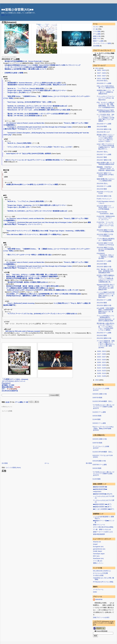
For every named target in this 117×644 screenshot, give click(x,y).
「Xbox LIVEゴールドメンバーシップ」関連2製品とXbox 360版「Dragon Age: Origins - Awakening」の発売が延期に (45, 231)
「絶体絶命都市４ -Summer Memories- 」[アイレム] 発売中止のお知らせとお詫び (34, 83)
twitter (95, 592)
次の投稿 (5, 463)
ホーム (47, 463)
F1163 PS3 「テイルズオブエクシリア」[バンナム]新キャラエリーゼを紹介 (105, 225)
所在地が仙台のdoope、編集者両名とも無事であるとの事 (26, 296)
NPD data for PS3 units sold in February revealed (23, 331)
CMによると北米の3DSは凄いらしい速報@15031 (106, 87)
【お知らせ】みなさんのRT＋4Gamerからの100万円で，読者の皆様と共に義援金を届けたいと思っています (42, 290)
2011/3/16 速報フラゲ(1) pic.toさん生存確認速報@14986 (105, 249)
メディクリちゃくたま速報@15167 (100, 389)
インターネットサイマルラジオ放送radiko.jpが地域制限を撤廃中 (26, 67)
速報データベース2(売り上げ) (103, 532)
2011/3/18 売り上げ (103, 132)
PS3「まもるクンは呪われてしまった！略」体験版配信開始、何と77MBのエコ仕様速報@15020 (106, 105)
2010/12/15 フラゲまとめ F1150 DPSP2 (102, 456)
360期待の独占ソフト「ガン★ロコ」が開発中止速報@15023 (105, 92)
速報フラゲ (97, 39)
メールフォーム (98, 589)
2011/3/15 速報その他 (104, 267)
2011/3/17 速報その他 (104, 160)
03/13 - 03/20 (102, 79)
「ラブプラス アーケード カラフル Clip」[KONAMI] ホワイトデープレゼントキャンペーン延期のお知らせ (42, 314)
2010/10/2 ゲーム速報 (99, 423)
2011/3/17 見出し (102, 152)
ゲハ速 (26, 402)
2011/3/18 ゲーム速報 (104, 124)
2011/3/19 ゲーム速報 (104, 83)
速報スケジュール (99, 525)
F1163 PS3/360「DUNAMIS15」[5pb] (105, 213)
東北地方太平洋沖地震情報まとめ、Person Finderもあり (24, 61)
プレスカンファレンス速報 (102, 43)
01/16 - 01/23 (102, 371)
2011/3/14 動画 (102, 303)
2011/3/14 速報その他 (104, 305)
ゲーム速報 (19, 402)
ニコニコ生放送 (33, 65)
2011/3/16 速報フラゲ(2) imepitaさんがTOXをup (105, 244)
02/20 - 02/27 (102, 357)
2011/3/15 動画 (102, 264)
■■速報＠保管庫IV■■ (100, 487)
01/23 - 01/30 (102, 368)
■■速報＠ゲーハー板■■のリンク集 (104, 521)
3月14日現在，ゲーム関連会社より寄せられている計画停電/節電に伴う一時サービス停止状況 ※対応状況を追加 (44, 294)
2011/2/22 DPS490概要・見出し (102, 401)
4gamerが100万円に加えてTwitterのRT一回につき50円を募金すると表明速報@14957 (106, 287)
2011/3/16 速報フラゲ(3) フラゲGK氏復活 (105, 235)
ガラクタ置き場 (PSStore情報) (103, 527)
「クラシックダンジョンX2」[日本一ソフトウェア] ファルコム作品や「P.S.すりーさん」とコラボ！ (40, 147)
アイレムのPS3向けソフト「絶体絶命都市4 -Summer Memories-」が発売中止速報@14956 (106, 318)
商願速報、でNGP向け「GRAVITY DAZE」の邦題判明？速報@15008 (106, 169)
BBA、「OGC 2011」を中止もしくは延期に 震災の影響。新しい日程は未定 (32, 275)
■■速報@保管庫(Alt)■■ (17, 10)
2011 (97, 68)
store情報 (96, 46)
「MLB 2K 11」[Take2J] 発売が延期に (19, 143)
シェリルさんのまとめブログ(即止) (104, 497)
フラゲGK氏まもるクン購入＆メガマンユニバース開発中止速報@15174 (103, 407)
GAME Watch (97, 551)
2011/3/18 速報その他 (104, 129)
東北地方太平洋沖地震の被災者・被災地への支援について (26, 278)
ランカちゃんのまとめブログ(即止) (104, 501)
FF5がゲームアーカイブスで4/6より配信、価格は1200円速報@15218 (103, 428)
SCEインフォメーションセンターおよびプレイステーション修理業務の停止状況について (35, 160)
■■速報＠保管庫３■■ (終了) (102, 504)
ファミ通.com (98, 561)
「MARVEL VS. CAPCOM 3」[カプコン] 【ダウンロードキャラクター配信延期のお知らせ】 (37, 106)
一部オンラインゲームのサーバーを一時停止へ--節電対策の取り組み (29, 255)
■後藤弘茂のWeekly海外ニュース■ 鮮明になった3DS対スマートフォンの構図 (32, 184)
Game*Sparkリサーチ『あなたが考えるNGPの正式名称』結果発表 (29, 154)
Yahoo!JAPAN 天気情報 (47, 65)
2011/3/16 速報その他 (104, 196)
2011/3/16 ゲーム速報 (104, 186)
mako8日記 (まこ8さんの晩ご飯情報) (104, 579)
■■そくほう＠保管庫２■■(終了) (103, 509)
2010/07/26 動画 (97, 398)
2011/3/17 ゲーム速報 (104, 154)
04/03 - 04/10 (102, 70)
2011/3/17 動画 (102, 157)
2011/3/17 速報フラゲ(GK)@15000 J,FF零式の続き (105, 175)
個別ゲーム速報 (98, 41)
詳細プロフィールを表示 (101, 617)
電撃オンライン (98, 563)
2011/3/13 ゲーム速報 (104, 333)
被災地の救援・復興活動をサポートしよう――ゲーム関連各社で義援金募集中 (32, 276)
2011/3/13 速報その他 (104, 338)
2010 (97, 380)
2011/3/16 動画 (102, 189)
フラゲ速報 (97, 31)
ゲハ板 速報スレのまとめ (102, 529)
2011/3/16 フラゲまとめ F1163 (105, 192)
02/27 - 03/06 (102, 354)
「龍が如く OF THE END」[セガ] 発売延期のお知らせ (24, 116)
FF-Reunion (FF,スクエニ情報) (103, 582)
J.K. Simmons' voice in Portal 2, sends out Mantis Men (25, 123)
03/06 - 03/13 (102, 351)
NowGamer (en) (98, 558)
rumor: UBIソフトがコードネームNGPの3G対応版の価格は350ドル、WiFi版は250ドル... (105, 146)
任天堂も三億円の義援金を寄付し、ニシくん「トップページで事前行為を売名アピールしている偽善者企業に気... (106, 279)
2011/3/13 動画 (102, 335)
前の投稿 (89, 463)
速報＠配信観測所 (99, 534)
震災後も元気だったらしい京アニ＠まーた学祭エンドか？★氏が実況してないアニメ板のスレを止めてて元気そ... (106, 138)
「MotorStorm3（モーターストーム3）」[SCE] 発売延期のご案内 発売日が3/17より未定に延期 (38, 110)
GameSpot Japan (99, 554)
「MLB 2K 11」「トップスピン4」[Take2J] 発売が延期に (25, 89)
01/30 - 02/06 (102, 365)
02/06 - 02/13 (102, 362)
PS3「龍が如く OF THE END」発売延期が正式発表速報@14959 (105, 271)
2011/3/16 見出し (102, 183)
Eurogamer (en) (98, 547)
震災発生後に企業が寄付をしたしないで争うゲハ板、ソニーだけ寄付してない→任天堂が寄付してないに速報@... (106, 327)
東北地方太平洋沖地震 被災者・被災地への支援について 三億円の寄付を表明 (33, 286)
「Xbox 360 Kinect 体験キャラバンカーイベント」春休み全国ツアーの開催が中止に (34, 234)
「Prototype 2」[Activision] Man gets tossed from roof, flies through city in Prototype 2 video (39, 127)
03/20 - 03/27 (102, 76)
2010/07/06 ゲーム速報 (99, 465)
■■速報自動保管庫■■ (100, 489)
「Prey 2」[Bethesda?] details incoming (20, 303)
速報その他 (97, 36)
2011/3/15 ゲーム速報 (104, 261)
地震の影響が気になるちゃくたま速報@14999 (106, 180)
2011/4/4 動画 (96, 419)
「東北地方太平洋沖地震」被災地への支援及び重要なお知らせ (27, 282)
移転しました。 (7, 15)
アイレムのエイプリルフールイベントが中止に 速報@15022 (106, 98)
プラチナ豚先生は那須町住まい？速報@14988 (106, 240)
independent (97, 492)
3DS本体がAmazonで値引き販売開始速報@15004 (106, 111)
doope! (95, 544)
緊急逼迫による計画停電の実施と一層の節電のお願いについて (25, 69)
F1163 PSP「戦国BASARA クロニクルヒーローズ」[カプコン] (106, 218)
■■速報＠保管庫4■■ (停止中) (103, 494)
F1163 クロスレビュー (104, 199)
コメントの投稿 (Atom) (13, 468)
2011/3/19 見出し (102, 81)
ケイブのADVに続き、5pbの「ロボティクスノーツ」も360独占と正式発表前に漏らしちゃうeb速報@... (105, 118)
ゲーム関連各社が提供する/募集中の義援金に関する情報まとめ (27, 288)
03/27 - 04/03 (102, 73)
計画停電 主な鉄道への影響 (14, 73)
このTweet (15, 292)
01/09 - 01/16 (102, 373)
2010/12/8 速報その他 (99, 461)
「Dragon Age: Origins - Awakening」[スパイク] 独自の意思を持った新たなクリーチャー (36, 90)
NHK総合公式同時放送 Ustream (15, 65)
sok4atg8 (99, 600)
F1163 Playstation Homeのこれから (106, 202)
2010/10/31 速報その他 (99, 394)
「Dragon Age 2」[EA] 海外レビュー (19, 92)
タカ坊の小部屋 (98, 575)
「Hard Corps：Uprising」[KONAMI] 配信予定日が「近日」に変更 (29, 102)
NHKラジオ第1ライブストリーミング (68, 65)
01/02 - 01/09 (102, 376)
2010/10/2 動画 (96, 416)
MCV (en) (96, 556)
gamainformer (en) (99, 549)
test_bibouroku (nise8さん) (102, 571)
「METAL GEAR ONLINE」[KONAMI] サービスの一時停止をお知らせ (30, 108)
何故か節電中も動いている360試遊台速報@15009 (106, 163)
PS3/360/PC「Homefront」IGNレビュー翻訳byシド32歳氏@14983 (105, 256)
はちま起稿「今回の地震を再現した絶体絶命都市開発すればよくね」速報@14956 (106, 311)
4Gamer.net (97, 542)
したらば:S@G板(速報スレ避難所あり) (103, 517)
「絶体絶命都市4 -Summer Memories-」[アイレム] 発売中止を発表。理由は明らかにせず (36, 85)
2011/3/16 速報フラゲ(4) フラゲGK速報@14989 (105, 231)
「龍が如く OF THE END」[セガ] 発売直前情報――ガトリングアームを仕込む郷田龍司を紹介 (38, 114)
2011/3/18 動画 (102, 126)
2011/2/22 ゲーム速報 (99, 412)
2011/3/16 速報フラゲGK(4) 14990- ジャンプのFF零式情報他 (105, 208)
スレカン (96, 27)
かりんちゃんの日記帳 (100, 573)
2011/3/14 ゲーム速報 (11, 59)
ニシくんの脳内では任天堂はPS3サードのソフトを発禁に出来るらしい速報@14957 (106, 295)
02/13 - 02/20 (102, 360)
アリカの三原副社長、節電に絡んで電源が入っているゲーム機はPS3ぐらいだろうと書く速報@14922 (106, 344)
